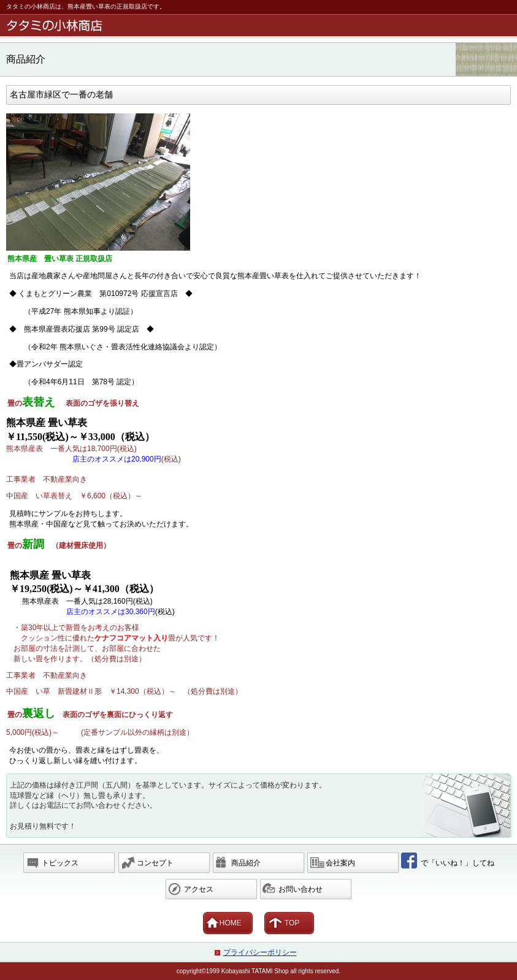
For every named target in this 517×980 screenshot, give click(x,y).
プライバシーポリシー (260, 952)
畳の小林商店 (261, 25)
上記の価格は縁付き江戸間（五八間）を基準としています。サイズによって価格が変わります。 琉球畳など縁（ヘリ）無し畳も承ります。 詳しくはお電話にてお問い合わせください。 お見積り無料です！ (168, 806)
